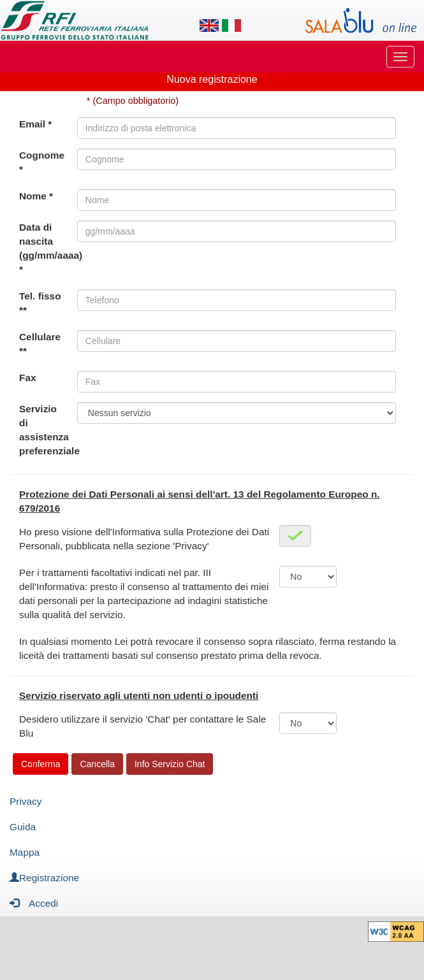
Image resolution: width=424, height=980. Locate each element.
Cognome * (42, 162)
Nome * (36, 196)
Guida (23, 827)
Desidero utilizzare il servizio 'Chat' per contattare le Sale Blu (143, 726)
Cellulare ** (40, 344)
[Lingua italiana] (231, 25)
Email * (35, 124)
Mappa (25, 852)
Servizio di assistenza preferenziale (48, 430)
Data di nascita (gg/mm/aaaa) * (48, 248)
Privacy (26, 801)
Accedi (34, 903)
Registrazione (44, 878)
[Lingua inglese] (209, 25)
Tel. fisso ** (40, 303)
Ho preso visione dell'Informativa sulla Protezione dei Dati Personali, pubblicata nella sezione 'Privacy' (144, 539)
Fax (28, 378)
